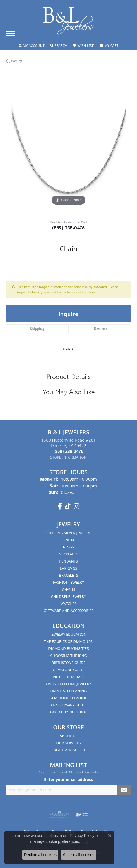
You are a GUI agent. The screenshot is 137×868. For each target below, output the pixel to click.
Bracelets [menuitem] (68, 575)
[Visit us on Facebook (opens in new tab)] (60, 506)
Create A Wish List (69, 750)
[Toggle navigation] (10, 33)
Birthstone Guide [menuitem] (69, 663)
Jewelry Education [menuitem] (68, 634)
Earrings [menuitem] (68, 568)
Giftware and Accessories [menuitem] (68, 611)
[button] (32, 46)
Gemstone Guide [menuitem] (68, 670)
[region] (68, 144)
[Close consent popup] (110, 836)
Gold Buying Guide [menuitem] (68, 712)
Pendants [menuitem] (68, 561)
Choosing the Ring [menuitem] (68, 656)
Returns (101, 329)
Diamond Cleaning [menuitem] (68, 691)
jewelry (16, 61)
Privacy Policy (82, 836)
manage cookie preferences (55, 841)
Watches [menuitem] (68, 604)
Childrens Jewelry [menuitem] (69, 596)
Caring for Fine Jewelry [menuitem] (68, 684)
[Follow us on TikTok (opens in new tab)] (68, 506)
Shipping (37, 329)
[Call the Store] (68, 451)
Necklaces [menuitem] (68, 554)
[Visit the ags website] (59, 815)
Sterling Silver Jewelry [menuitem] (68, 533)
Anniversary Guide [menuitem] (68, 705)
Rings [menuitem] (68, 547)
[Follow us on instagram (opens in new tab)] (77, 506)
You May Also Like (69, 392)
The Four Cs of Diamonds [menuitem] (68, 641)
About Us (69, 736)
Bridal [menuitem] (69, 540)
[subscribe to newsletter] (124, 790)
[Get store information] (69, 457)
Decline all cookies (40, 855)
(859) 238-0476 (68, 228)
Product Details (69, 376)
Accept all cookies (79, 855)
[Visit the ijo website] (82, 815)
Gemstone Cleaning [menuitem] (68, 698)
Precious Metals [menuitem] (68, 677)
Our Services (69, 743)
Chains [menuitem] (69, 589)
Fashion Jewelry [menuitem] (68, 582)
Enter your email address (68, 779)
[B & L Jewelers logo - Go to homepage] (68, 21)
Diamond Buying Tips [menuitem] (68, 648)
